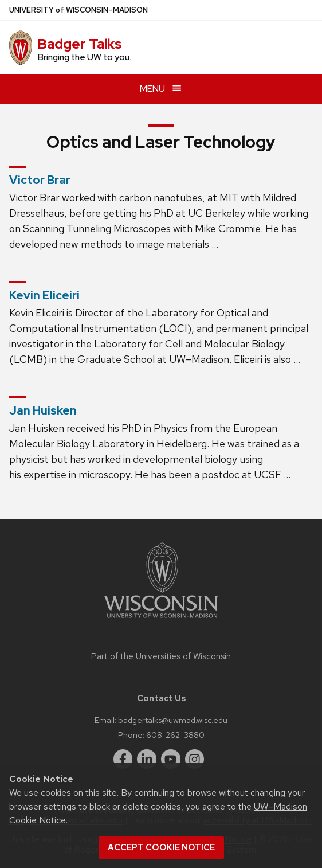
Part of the (161, 656)
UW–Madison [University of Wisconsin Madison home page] (78, 10)
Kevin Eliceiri (44, 295)
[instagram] (195, 759)
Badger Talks (80, 44)
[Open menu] (161, 89)
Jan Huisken (43, 410)
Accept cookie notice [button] (161, 847)
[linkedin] (147, 759)
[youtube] (171, 759)
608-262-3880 (175, 735)
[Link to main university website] (161, 620)
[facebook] (123, 759)
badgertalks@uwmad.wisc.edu (173, 720)
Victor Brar (40, 180)
